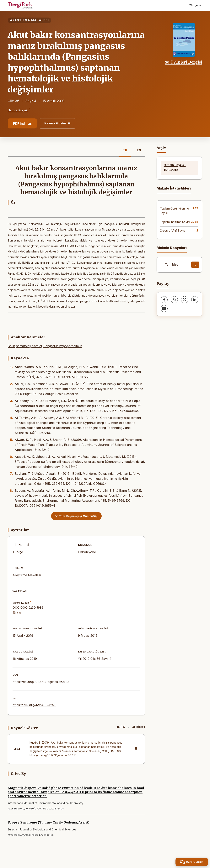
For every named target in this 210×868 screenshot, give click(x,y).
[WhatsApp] (174, 300)
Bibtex (139, 727)
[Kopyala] (136, 749)
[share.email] (164, 309)
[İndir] (195, 265)
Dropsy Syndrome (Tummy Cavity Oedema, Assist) (48, 822)
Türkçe (195, 5)
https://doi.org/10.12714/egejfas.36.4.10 (41, 682)
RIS (121, 727)
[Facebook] (164, 300)
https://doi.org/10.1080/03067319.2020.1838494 (36, 809)
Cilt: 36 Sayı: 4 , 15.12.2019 (175, 167)
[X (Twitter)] (185, 300)
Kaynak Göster (57, 123)
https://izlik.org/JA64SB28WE (34, 705)
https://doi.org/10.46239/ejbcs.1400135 (31, 835)
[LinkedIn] (195, 300)
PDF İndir (22, 123)
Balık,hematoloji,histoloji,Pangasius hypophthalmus (45, 346)
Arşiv (161, 148)
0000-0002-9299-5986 (28, 608)
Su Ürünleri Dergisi (184, 62)
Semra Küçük (18, 110)
